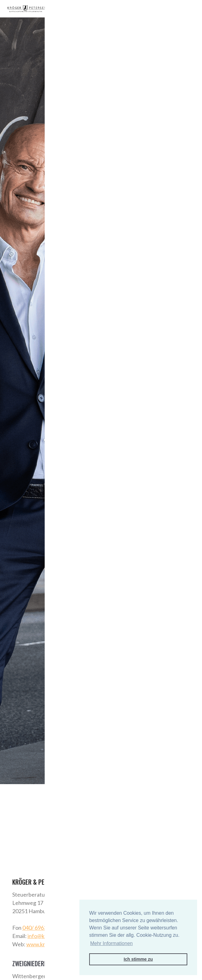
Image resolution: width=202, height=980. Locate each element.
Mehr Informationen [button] (111, 943)
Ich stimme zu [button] (138, 959)
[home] (27, 9)
